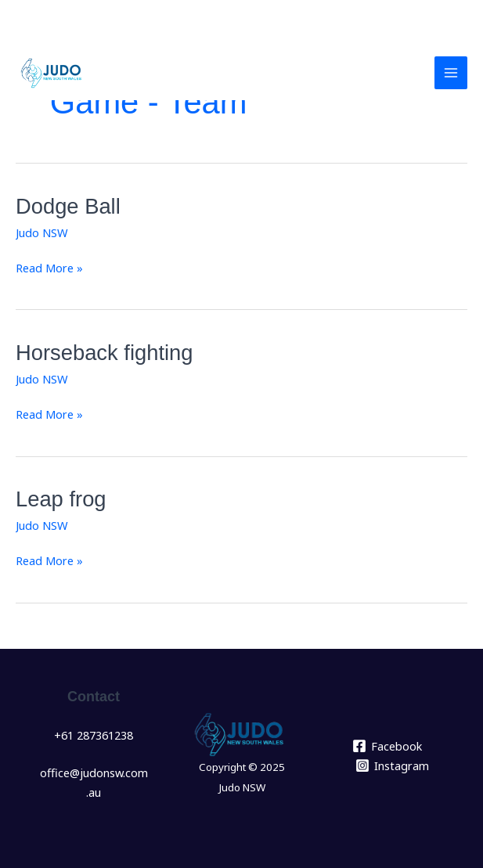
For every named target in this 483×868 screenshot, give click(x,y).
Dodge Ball (68, 206)
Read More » (49, 267)
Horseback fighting (104, 353)
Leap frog (61, 499)
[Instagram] (392, 765)
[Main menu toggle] (451, 73)
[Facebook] (387, 746)
